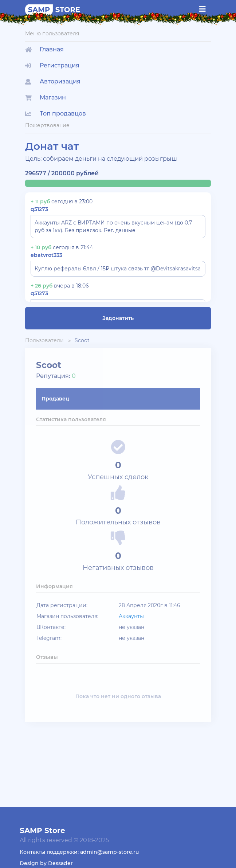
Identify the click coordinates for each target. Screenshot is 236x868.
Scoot (82, 340)
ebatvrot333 (46, 255)
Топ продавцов (56, 114)
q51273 (39, 209)
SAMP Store (42, 830)
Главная (44, 49)
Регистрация (52, 65)
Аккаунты (131, 616)
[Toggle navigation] (202, 9)
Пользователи (44, 340)
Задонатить (118, 318)
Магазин (46, 97)
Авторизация (53, 81)
